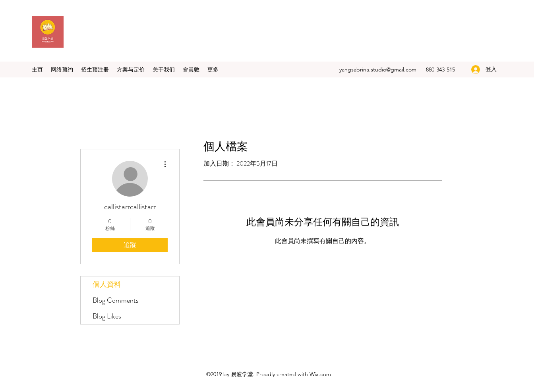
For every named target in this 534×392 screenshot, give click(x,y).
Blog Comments (116, 300)
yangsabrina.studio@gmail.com (378, 70)
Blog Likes (107, 316)
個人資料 (107, 284)
